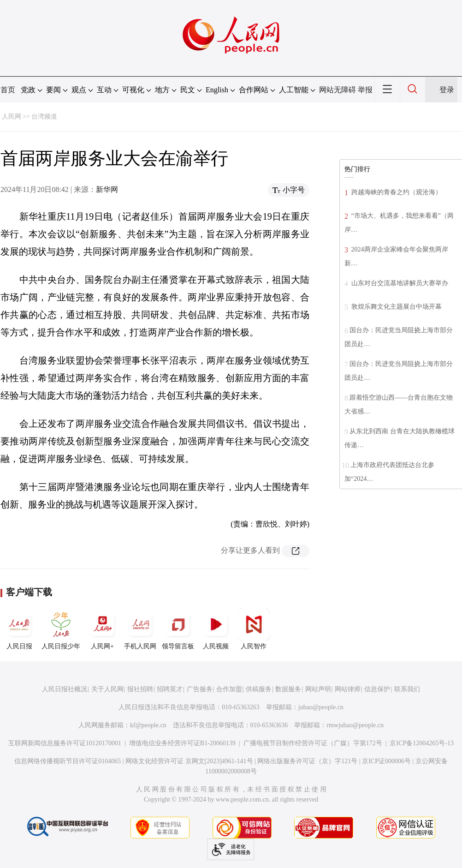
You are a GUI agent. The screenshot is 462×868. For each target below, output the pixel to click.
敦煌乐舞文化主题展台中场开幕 (396, 307)
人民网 (12, 117)
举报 (365, 90)
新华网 (107, 189)
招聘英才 (170, 689)
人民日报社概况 (65, 689)
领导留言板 (178, 629)
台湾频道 (44, 117)
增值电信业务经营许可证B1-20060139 (182, 743)
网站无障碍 (338, 90)
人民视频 (216, 629)
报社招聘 (140, 689)
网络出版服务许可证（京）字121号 (307, 761)
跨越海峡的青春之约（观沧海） (396, 192)
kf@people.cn (148, 725)
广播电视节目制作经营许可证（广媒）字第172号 (313, 743)
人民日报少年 (61, 629)
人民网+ (102, 629)
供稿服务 (259, 689)
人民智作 (254, 629)
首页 (8, 90)
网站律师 (348, 689)
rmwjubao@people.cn (355, 725)
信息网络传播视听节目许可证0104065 (68, 761)
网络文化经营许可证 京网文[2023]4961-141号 (189, 761)
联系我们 (407, 689)
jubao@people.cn (321, 707)
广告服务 (200, 689)
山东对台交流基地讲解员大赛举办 (399, 283)
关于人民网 (107, 689)
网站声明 (318, 689)
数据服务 (288, 689)
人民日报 (19, 629)
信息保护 (377, 689)
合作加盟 (229, 689)
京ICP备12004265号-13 (421, 743)
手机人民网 (140, 629)
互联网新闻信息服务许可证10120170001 (65, 743)
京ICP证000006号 (386, 761)
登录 (447, 90)
